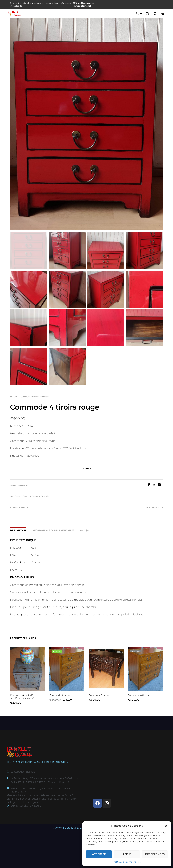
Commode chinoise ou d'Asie (35, 397)
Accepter (99, 854)
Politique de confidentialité (127, 862)
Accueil (14, 397)
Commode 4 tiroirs (60, 693)
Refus (127, 854)
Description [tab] (18, 530)
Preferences (155, 854)
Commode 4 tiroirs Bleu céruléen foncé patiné (24, 695)
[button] (166, 826)
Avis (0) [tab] (85, 530)
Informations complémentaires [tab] (53, 530)
